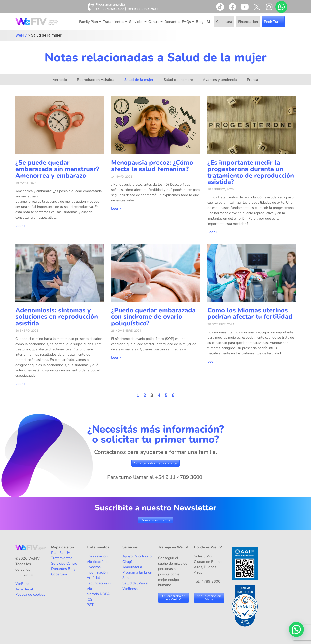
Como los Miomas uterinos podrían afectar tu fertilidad (250, 314)
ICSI (90, 599)
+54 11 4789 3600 (110, 9)
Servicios (138, 22)
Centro (155, 22)
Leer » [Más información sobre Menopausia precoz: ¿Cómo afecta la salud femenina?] (116, 208)
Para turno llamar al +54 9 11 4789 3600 (155, 477)
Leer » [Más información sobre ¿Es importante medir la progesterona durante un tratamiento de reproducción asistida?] (212, 232)
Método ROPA (98, 594)
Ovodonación (97, 556)
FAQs (188, 22)
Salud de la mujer (139, 80)
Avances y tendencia (220, 80)
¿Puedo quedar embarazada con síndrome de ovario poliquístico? (153, 317)
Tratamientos (115, 22)
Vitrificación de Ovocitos (99, 564)
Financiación (248, 22)
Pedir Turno (273, 22)
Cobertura (224, 22)
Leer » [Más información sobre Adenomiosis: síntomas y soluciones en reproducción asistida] (20, 384)
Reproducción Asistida (96, 80)
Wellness (130, 589)
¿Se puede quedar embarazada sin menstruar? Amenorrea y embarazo (57, 169)
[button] (296, 629)
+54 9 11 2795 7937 (143, 9)
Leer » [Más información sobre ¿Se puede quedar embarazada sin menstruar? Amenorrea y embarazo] (20, 226)
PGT (90, 605)
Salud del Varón (135, 583)
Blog (200, 22)
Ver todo (60, 80)
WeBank (22, 584)
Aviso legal (24, 589)
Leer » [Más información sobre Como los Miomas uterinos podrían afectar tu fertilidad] (212, 361)
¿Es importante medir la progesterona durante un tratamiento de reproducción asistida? (251, 172)
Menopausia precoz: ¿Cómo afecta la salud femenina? (152, 166)
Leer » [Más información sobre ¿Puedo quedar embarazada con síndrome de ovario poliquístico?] (116, 357)
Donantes (172, 22)
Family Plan (90, 22)
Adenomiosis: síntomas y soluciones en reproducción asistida (57, 317)
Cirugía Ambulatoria (132, 564)
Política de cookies (30, 594)
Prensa (253, 80)
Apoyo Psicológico (137, 556)
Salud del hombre (178, 80)
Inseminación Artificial (97, 575)
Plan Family (60, 553)
